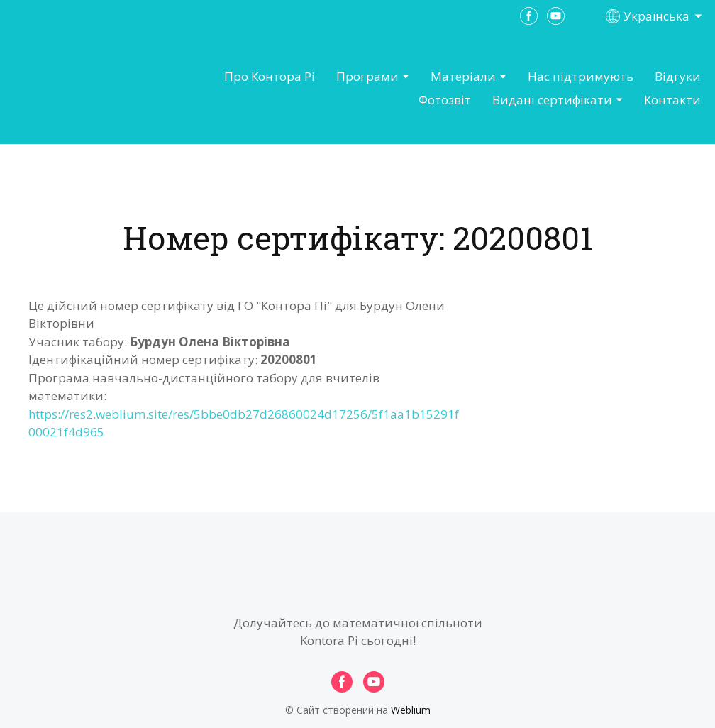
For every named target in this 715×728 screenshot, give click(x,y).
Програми (367, 76)
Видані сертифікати (552, 100)
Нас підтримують (581, 76)
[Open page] (89, 89)
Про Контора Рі (270, 76)
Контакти (672, 100)
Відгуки (678, 76)
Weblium (411, 710)
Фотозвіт (445, 100)
